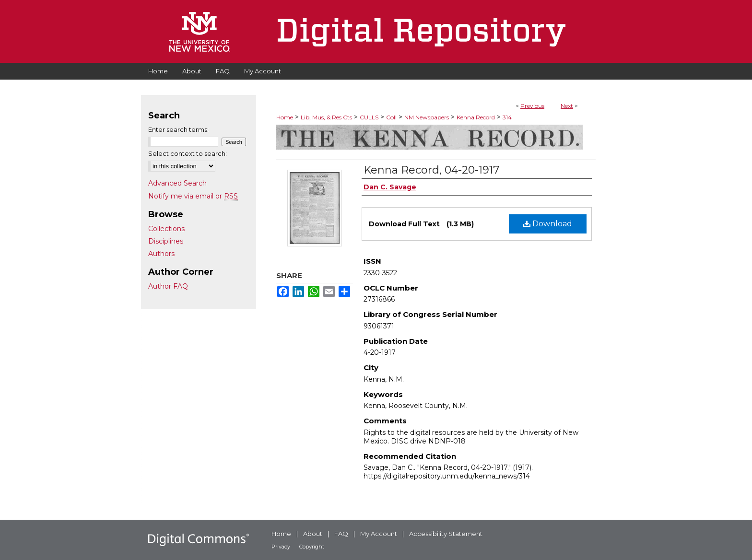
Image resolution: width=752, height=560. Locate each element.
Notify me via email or (193, 196)
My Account (379, 534)
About (313, 534)
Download (548, 224)
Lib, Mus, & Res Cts (326, 117)
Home (285, 117)
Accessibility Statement (446, 534)
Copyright (312, 547)
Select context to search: (188, 153)
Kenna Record (476, 117)
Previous (532, 106)
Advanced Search (177, 183)
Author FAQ (168, 286)
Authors (161, 254)
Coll (391, 117)
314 (507, 117)
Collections (166, 229)
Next (567, 106)
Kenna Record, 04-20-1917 (431, 170)
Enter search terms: (178, 129)
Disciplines (166, 241)
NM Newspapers (427, 117)
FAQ (341, 534)
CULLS (369, 117)
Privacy (281, 547)
